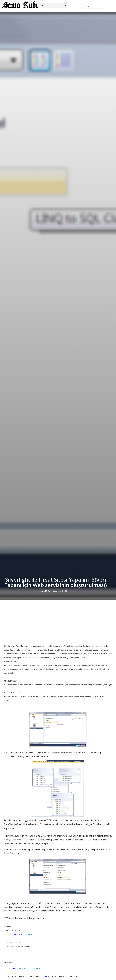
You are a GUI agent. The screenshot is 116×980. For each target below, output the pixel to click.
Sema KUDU (45, 591)
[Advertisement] (58, 623)
